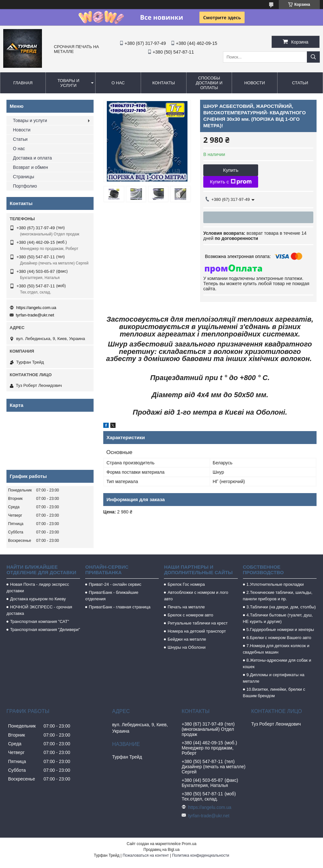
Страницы (24, 177)
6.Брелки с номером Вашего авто (279, 638)
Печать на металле (186, 607)
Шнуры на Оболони (187, 647)
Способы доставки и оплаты (209, 83)
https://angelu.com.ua (36, 308)
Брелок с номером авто (190, 615)
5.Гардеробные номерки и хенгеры (280, 630)
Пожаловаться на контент (146, 855)
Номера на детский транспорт (197, 631)
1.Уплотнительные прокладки (275, 584)
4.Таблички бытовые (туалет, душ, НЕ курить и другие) (278, 618)
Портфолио (25, 186)
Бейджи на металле (187, 639)
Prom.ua (189, 844)
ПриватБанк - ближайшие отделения (112, 596)
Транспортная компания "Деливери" (45, 630)
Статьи (300, 83)
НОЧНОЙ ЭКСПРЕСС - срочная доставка (39, 610)
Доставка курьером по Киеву (38, 599)
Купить (231, 170)
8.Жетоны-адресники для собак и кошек (277, 663)
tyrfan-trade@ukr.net (35, 315)
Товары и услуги (68, 83)
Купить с (231, 182)
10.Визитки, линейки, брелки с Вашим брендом (274, 692)
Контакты (164, 83)
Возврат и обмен (30, 167)
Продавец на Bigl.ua (162, 850)
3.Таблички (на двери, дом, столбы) (281, 607)
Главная (23, 83)
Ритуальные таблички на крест (197, 623)
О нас (118, 83)
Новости (255, 83)
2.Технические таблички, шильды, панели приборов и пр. (278, 596)
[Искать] (313, 57)
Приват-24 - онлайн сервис (115, 584)
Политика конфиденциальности (201, 855)
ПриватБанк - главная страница (120, 607)
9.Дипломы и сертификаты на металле (274, 678)
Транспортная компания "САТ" (40, 621)
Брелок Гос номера (186, 584)
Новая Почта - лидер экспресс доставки (38, 588)
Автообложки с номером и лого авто (196, 596)
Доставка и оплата (32, 158)
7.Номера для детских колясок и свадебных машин (276, 649)
